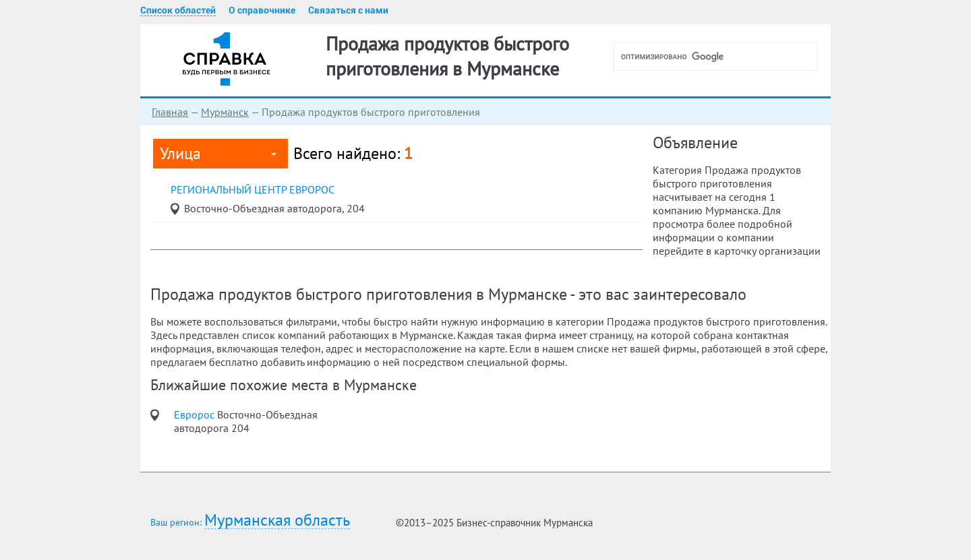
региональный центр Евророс (253, 189)
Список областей (178, 10)
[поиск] (721, 57)
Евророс (196, 414)
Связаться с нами (348, 10)
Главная (170, 112)
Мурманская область (277, 521)
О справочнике (262, 10)
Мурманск (225, 112)
